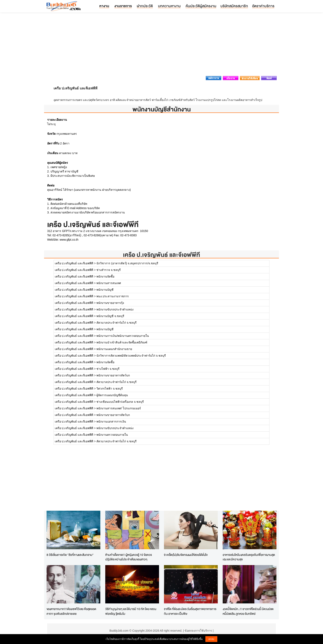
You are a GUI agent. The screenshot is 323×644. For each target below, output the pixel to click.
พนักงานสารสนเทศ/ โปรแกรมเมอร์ (119, 408)
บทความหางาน (169, 6)
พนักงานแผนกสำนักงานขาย (114, 349)
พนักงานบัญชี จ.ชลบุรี (110, 316)
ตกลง (211, 639)
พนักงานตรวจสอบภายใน (112, 435)
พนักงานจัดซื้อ (105, 276)
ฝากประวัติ (145, 6)
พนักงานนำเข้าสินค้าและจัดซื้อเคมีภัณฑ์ (122, 342)
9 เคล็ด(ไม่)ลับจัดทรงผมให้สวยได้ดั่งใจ (186, 555)
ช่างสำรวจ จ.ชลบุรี (109, 270)
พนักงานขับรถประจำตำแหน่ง (115, 309)
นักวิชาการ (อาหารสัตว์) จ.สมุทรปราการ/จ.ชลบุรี (127, 263)
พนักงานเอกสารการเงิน (111, 422)
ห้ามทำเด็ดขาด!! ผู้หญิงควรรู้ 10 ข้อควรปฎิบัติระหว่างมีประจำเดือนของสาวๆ (129, 557)
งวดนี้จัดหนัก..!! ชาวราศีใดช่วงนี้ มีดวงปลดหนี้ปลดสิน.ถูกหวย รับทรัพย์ (248, 611)
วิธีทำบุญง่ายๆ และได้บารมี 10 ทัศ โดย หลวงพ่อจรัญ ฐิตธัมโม (131, 611)
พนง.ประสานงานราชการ (113, 296)
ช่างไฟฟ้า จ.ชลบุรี (108, 369)
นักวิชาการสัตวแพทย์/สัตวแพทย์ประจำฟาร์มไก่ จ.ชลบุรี (131, 356)
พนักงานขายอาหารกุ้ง (110, 303)
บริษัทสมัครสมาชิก (234, 6)
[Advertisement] (161, 45)
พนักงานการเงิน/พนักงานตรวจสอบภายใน (123, 336)
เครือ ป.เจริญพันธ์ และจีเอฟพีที (161, 255)
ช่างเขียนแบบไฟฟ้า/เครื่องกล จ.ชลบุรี (120, 402)
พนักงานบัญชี (105, 290)
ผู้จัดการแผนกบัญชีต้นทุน (112, 395)
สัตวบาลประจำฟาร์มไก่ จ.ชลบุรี (116, 323)
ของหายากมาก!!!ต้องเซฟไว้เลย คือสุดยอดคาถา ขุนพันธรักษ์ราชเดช (71, 611)
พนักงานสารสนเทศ (109, 283)
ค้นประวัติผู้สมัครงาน (201, 6)
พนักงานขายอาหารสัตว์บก (113, 375)
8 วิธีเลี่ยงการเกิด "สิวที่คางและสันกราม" (70, 555)
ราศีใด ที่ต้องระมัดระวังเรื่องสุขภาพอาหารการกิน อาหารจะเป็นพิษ (190, 611)
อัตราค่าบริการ (263, 6)
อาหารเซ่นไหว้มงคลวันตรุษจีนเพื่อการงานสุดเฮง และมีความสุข (249, 557)
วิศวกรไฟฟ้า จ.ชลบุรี (110, 389)
